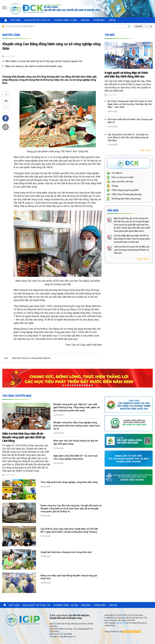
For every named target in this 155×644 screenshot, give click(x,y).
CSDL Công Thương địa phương (124, 194)
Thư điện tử (115, 173)
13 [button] (92, 385)
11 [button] (87, 385)
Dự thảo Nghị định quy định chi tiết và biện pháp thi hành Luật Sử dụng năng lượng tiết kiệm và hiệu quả (132, 239)
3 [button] (68, 385)
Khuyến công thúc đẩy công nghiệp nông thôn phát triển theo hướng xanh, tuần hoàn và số (77, 426)
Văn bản (85, 20)
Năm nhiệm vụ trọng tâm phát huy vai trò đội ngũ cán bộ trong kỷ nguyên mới (44, 61)
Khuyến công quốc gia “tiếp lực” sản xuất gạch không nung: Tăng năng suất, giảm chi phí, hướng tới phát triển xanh (77, 408)
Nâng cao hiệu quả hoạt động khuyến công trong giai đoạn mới (69, 577)
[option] (77, 378)
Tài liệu (113, 186)
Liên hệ (112, 20)
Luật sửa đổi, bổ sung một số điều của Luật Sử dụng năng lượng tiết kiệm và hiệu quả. (132, 250)
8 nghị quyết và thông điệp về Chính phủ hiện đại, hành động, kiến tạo (126, 75)
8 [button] (80, 385)
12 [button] (90, 385)
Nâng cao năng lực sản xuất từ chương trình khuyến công (34, 66)
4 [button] (70, 385)
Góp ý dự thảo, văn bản (120, 181)
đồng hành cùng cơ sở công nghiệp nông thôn (31, 358)
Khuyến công (11, 35)
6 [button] (75, 385)
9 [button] (82, 385)
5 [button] (73, 385)
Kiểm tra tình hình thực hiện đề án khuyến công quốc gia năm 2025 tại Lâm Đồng (24, 437)
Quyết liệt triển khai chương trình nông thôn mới (66, 552)
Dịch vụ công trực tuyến (120, 177)
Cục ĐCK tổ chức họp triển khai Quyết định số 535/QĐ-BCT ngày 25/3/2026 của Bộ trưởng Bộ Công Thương (70, 530)
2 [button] (65, 385)
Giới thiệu (16, 20)
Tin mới (110, 35)
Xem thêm (146, 150)
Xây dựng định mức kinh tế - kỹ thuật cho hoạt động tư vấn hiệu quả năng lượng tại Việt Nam (128, 137)
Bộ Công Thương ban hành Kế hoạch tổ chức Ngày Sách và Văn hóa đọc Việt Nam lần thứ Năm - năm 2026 (130, 104)
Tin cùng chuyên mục (17, 396)
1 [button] (63, 385)
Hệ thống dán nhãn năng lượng (124, 199)
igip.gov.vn (121, 623)
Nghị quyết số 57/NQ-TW (37, 20)
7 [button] (77, 385)
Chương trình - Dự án (65, 20)
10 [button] (85, 385)
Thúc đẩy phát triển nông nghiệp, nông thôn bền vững (69, 482)
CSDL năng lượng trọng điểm (123, 190)
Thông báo (99, 20)
